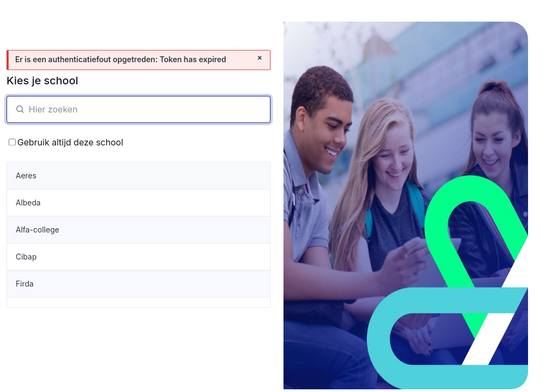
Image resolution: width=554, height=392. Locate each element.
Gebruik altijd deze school (66, 142)
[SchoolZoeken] (138, 109)
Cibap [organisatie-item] (26, 257)
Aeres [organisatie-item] (26, 175)
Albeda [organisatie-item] (28, 202)
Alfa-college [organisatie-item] (37, 230)
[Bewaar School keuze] (12, 142)
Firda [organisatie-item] (25, 284)
